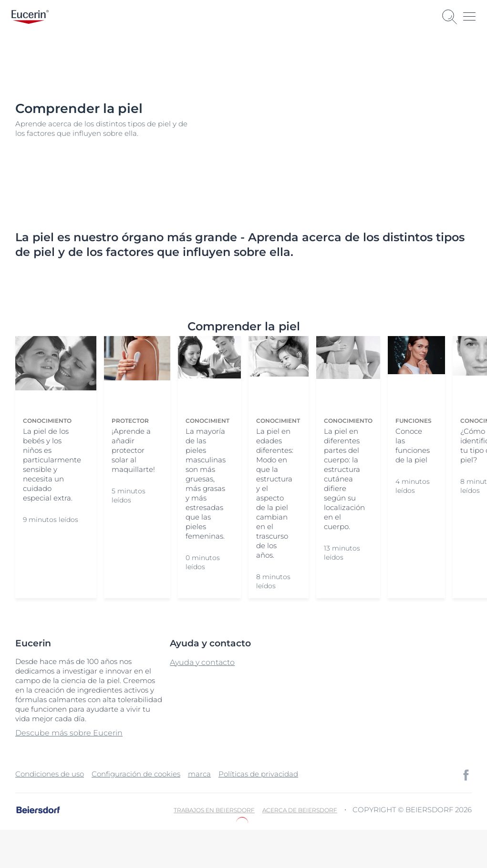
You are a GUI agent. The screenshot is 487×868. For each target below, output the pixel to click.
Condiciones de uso (50, 774)
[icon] (466, 775)
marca (199, 774)
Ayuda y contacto (202, 662)
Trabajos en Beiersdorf (214, 810)
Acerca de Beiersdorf (300, 810)
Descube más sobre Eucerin (69, 733)
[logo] (30, 17)
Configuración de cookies (136, 774)
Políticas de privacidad (258, 774)
